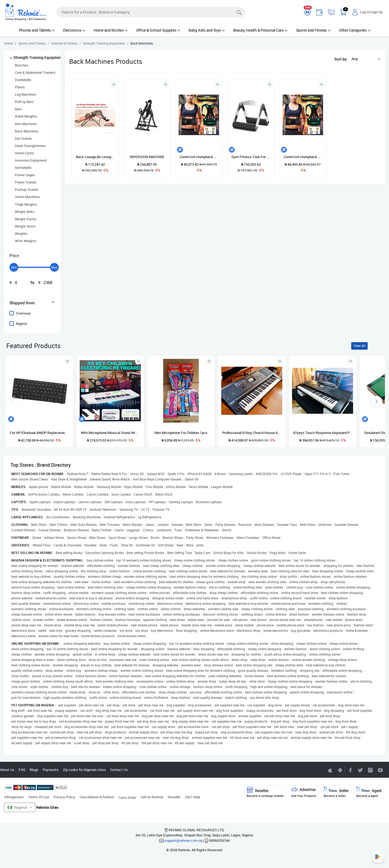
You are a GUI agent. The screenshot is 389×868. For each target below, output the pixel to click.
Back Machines (27, 131)
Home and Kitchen (111, 30)
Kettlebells (23, 168)
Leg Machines (26, 94)
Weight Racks (26, 219)
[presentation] (377, 402)
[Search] (150, 12)
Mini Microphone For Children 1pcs (181, 433)
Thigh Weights (26, 204)
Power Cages (25, 175)
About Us (7, 770)
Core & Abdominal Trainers (35, 72)
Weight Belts (25, 212)
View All (359, 346)
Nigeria (21, 323)
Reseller (174, 797)
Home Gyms (24, 153)
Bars (18, 109)
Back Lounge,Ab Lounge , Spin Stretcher (95, 157)
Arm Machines (26, 124)
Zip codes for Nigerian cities (84, 770)
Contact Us (119, 770)
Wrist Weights (26, 241)
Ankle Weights (26, 116)
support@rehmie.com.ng (183, 840)
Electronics (74, 30)
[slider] (14, 267)
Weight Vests (25, 226)
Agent (369, 792)
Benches (22, 65)
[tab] (32, 303)
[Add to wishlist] (68, 361)
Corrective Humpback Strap (199, 157)
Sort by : (341, 59)
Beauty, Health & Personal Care (260, 30)
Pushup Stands (27, 189)
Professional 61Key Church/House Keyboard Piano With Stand (252, 433)
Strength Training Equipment (38, 57)
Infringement (14, 797)
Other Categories (355, 30)
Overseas (23, 313)
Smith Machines (27, 197)
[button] (364, 59)
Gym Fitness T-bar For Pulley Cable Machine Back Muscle (251, 157)
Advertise (304, 792)
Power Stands (26, 182)
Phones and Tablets (37, 30)
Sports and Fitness (313, 30)
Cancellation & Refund (97, 797)
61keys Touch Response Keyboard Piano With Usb (323, 433)
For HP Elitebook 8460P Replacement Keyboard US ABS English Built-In (39, 433)
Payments (51, 770)
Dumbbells (23, 80)
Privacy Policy (64, 797)
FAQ (22, 770)
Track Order (127, 797)
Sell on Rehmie (152, 797)
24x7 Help (192, 797)
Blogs (34, 770)
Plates (20, 87)
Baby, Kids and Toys (207, 30)
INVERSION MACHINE (147, 157)
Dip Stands (23, 138)
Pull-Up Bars (24, 102)
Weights (21, 233)
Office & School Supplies (158, 30)
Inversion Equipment (31, 160)
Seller (336, 792)
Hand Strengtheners (30, 146)
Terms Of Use (39, 797)
